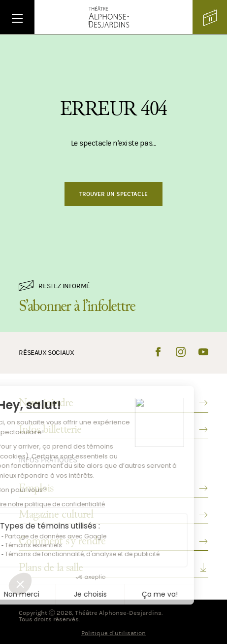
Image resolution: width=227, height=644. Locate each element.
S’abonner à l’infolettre (77, 306)
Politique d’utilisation (113, 633)
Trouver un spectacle (113, 194)
